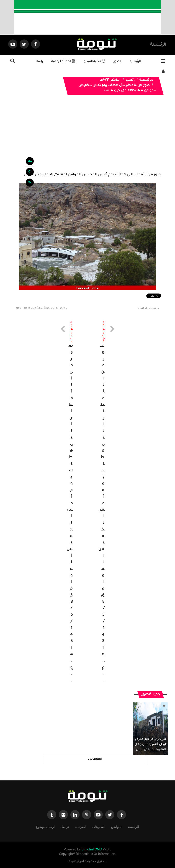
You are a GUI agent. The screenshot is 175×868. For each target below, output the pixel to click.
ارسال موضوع (45, 826)
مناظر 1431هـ (110, 80)
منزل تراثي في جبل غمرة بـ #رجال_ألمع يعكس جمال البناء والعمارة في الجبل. (151, 745)
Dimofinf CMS (91, 849)
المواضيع (117, 826)
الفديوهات (99, 826)
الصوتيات (81, 826)
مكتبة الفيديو (94, 62)
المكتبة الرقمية (63, 62)
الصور (117, 62)
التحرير (141, 308)
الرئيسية (158, 45)
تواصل (65, 826)
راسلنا (39, 62)
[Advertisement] (87, 137)
